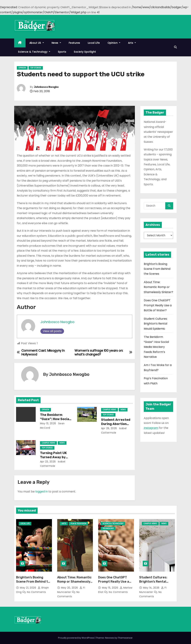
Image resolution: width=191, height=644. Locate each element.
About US (37, 43)
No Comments (36, 592)
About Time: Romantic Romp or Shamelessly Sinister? (158, 287)
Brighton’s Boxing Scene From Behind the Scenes (157, 269)
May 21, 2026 (28, 588)
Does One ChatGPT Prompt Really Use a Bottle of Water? (158, 305)
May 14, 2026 (152, 588)
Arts (132, 43)
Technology (108, 528)
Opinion (114, 43)
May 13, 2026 (48, 423)
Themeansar (125, 638)
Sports (62, 52)
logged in (42, 492)
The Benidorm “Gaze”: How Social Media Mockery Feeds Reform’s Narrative (156, 347)
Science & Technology (34, 52)
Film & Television (78, 524)
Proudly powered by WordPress (76, 638)
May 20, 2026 (70, 588)
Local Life (94, 43)
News (56, 43)
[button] (175, 47)
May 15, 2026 (110, 588)
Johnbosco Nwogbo (46, 87)
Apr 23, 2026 (48, 462)
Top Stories (36, 68)
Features (74, 43)
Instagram (151, 428)
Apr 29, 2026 (109, 428)
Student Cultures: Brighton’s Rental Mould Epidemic (156, 324)
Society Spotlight (85, 52)
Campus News (109, 410)
